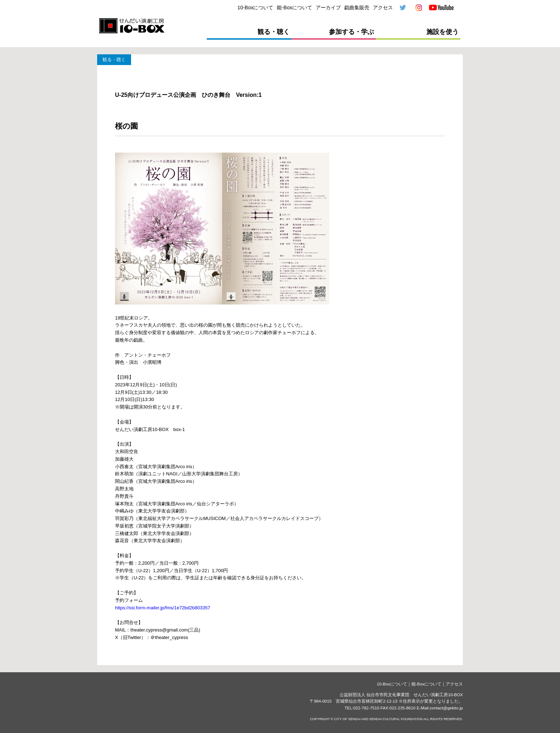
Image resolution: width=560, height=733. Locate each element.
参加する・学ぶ (351, 32)
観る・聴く (274, 32)
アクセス (383, 8)
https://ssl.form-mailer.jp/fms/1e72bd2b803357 (163, 608)
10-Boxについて (255, 8)
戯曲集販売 (357, 8)
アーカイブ (328, 8)
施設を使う (442, 32)
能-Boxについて (294, 8)
